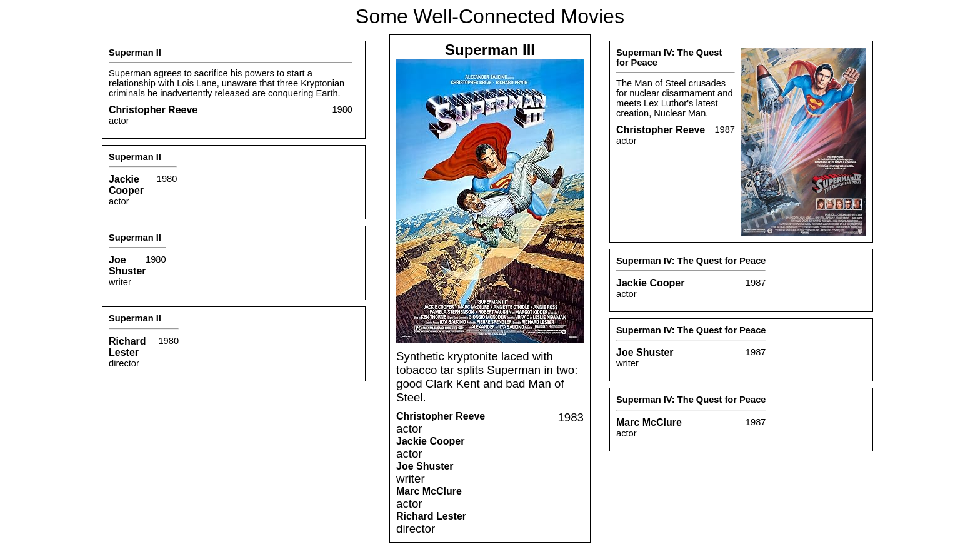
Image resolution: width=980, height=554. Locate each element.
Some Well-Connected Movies (490, 16)
